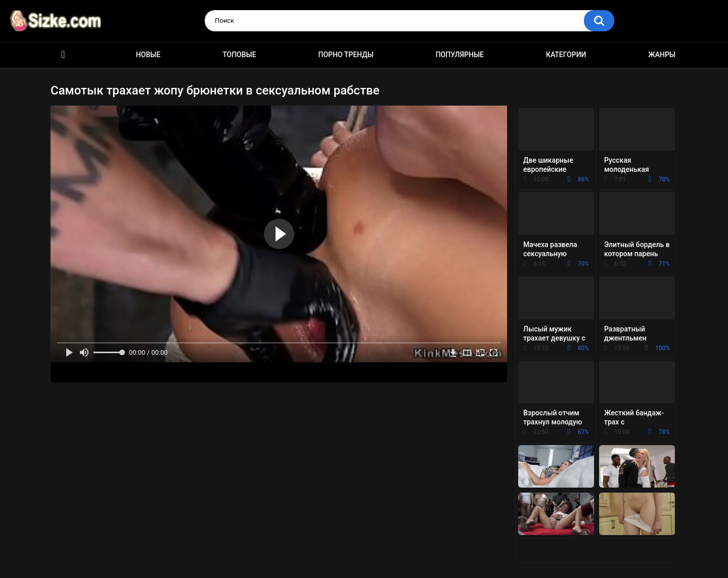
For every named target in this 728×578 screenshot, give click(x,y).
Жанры (662, 55)
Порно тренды (346, 55)
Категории (566, 55)
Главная (63, 55)
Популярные (460, 55)
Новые (148, 55)
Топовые (239, 55)
